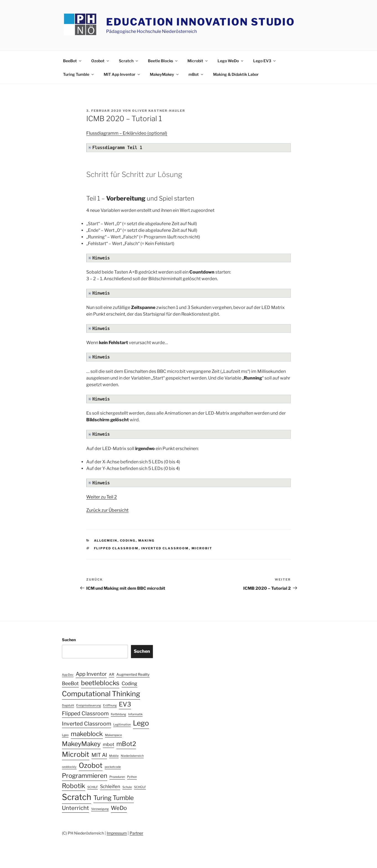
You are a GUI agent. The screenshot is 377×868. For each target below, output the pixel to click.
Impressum (117, 833)
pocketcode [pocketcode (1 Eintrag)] (113, 767)
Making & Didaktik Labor (236, 74)
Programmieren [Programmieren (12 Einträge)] (85, 776)
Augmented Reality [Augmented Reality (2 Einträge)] (133, 674)
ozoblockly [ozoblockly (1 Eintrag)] (69, 767)
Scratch (129, 61)
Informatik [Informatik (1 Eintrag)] (135, 714)
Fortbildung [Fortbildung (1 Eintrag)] (118, 714)
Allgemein (106, 540)
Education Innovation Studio (201, 22)
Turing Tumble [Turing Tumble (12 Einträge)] (114, 798)
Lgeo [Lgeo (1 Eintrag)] (65, 735)
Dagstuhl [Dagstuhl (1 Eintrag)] (68, 705)
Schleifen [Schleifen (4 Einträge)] (110, 786)
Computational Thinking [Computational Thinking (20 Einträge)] (101, 694)
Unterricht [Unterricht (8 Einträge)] (75, 808)
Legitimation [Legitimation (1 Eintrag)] (122, 725)
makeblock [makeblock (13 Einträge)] (87, 734)
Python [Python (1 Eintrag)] (132, 777)
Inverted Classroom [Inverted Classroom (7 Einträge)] (87, 724)
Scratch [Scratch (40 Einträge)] (77, 797)
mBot (196, 74)
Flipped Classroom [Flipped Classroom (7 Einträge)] (85, 713)
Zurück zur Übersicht (107, 510)
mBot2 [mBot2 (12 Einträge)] (126, 744)
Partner (136, 833)
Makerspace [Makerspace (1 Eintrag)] (113, 735)
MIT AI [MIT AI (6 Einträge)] (99, 755)
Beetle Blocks (163, 61)
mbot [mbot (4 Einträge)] (108, 744)
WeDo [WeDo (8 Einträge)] (119, 808)
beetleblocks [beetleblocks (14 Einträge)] (100, 683)
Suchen (69, 640)
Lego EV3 (265, 61)
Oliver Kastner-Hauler (159, 111)
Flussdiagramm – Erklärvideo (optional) (127, 133)
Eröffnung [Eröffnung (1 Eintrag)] (110, 705)
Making (146, 540)
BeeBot (73, 61)
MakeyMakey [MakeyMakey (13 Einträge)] (81, 744)
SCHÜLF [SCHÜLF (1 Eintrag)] (140, 787)
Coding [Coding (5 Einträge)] (129, 683)
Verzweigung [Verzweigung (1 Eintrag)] (100, 809)
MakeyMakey (165, 74)
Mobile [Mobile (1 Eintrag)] (114, 756)
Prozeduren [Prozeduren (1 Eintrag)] (117, 777)
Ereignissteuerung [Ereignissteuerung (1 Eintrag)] (89, 705)
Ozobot (100, 61)
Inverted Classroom (165, 548)
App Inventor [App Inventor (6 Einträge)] (91, 674)
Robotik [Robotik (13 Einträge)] (74, 786)
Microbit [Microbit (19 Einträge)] (76, 754)
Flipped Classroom (116, 548)
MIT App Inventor (122, 74)
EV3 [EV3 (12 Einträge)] (125, 704)
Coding (128, 540)
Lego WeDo (231, 61)
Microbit (198, 61)
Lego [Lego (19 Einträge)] (141, 723)
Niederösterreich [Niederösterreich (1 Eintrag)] (132, 756)
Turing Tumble (79, 74)
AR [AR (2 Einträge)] (112, 674)
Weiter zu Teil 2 (102, 497)
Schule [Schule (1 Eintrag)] (127, 787)
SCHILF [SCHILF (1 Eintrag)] (93, 787)
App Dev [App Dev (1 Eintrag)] (68, 675)
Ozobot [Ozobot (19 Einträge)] (91, 765)
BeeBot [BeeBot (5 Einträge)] (70, 683)
